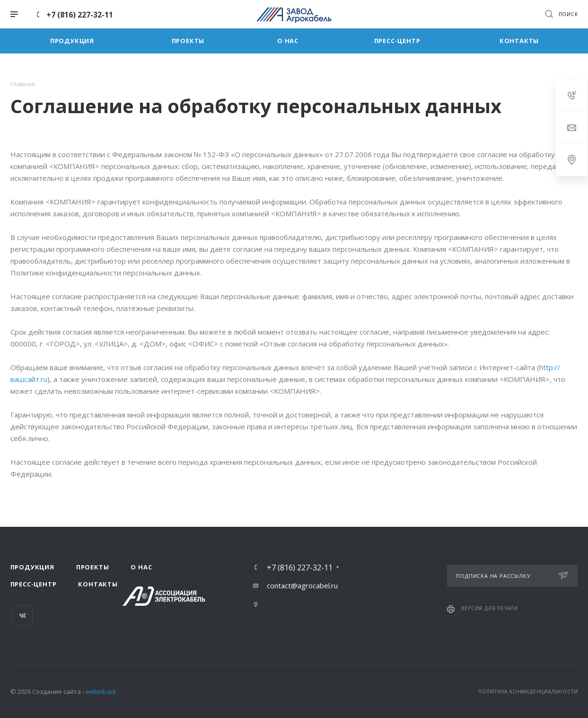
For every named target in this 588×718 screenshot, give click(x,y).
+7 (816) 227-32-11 (80, 15)
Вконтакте (22, 616)
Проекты (93, 567)
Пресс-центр (34, 584)
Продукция (32, 567)
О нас (141, 567)
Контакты (98, 584)
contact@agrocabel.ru (302, 585)
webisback (101, 691)
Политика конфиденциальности (528, 691)
